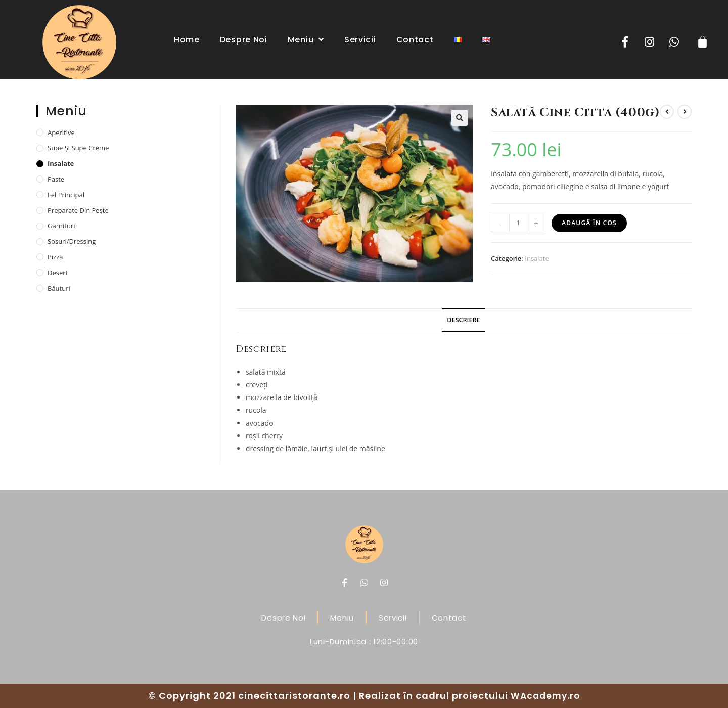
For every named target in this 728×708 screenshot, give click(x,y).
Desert (58, 273)
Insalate (537, 258)
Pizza (55, 257)
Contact (415, 40)
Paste (56, 179)
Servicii (360, 40)
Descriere (463, 320)
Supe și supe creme (78, 148)
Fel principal (66, 195)
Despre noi (244, 40)
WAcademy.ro (545, 696)
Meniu (306, 39)
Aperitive (61, 132)
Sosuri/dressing (72, 241)
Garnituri (61, 226)
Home (187, 40)
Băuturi (59, 288)
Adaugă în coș (589, 223)
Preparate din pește (78, 210)
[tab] (463, 320)
